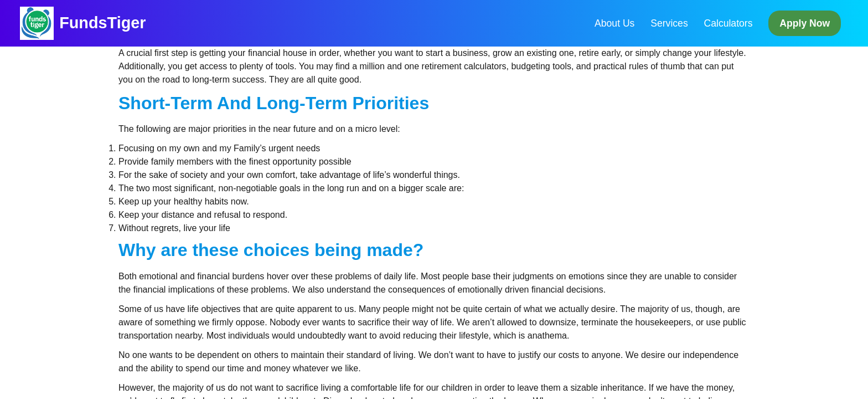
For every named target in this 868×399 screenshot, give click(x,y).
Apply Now (805, 23)
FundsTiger (102, 23)
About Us (614, 23)
